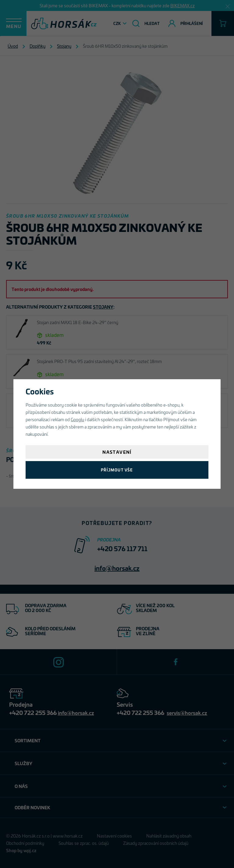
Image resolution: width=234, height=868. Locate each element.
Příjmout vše (117, 470)
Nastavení (117, 452)
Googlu (77, 419)
